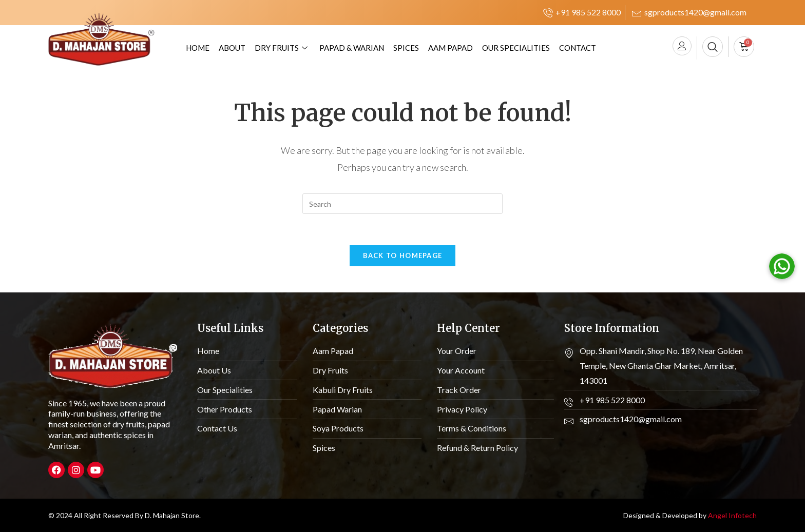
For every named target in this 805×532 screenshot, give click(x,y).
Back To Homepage (403, 255)
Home (198, 48)
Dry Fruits (282, 48)
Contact (578, 48)
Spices (406, 48)
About (232, 48)
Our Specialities (516, 48)
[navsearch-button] (713, 47)
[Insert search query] (402, 204)
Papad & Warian (352, 48)
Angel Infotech (732, 515)
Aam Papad (451, 48)
